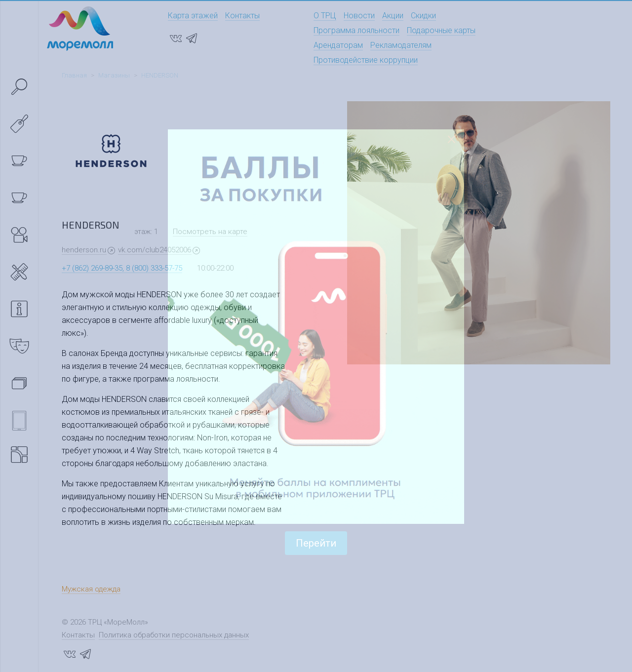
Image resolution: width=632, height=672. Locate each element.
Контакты (242, 16)
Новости (359, 16)
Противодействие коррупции (366, 60)
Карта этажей (193, 16)
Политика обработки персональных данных (174, 635)
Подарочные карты (441, 30)
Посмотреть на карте (210, 232)
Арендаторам (338, 45)
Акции (393, 16)
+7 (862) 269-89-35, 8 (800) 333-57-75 (122, 268)
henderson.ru (84, 250)
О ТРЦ (325, 16)
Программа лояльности (356, 30)
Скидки (423, 16)
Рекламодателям (401, 45)
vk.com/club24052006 (155, 250)
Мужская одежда (91, 589)
